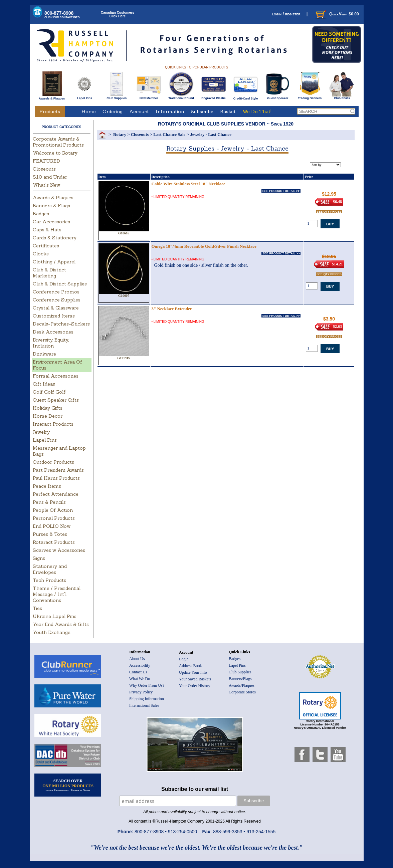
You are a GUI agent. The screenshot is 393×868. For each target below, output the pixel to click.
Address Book (190, 666)
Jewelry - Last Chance (211, 134)
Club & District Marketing (49, 273)
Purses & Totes (50, 534)
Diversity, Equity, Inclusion (51, 343)
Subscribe (202, 112)
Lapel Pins (85, 97)
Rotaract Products (54, 542)
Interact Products (53, 424)
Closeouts (44, 169)
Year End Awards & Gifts (61, 624)
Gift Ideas (44, 384)
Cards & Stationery (55, 238)
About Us (137, 659)
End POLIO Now (52, 526)
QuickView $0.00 (337, 14)
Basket (228, 112)
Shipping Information (147, 699)
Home (89, 112)
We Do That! (257, 112)
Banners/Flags (240, 679)
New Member (149, 97)
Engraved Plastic (214, 97)
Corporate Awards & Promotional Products (58, 142)
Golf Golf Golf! (50, 392)
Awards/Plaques (242, 685)
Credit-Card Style (246, 97)
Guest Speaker (278, 97)
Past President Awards (58, 470)
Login (184, 659)
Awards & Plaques (52, 97)
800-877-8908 (62, 15)
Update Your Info (193, 672)
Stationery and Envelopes (50, 569)
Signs (39, 558)
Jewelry (41, 432)
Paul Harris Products (56, 478)
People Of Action (53, 510)
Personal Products (54, 518)
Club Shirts (342, 97)
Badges (41, 214)
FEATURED (46, 161)
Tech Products (49, 580)
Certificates (46, 246)
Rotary (120, 134)
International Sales (144, 705)
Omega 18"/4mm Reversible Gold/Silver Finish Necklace (204, 246)
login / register (286, 14)
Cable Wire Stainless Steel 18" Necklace (188, 184)
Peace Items (47, 486)
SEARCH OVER (68, 785)
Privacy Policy (141, 692)
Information (170, 112)
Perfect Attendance (56, 494)
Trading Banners (310, 97)
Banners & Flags (51, 206)
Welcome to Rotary (55, 153)
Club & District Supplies (60, 284)
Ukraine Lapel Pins (55, 616)
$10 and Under (50, 177)
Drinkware (44, 354)
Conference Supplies (57, 300)
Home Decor (48, 416)
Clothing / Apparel (54, 262)
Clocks (41, 254)
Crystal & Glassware (56, 308)
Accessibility (140, 665)
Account (139, 112)
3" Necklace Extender (172, 309)
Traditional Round (181, 97)
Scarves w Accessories (59, 550)
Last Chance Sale (169, 134)
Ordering (113, 112)
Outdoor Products (53, 462)
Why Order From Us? (147, 685)
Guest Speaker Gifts (56, 400)
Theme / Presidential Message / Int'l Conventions (57, 594)
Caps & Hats (47, 230)
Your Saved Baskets (195, 679)
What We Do (140, 679)
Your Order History (194, 686)
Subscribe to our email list (195, 789)
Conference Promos (56, 292)
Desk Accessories (53, 332)
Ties (37, 608)
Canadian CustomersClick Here (118, 14)
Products (50, 112)
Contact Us (138, 672)
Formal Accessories (56, 376)
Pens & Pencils (49, 502)
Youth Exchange (52, 632)
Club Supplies (117, 97)
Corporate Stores (242, 692)
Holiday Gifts (48, 408)
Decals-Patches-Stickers (61, 324)
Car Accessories (51, 222)
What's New (46, 185)
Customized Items (54, 316)
